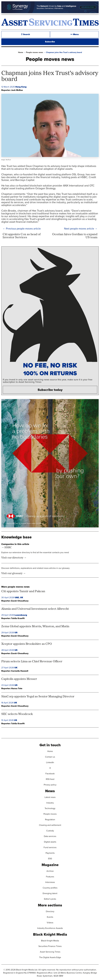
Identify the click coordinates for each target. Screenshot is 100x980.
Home (21, 52)
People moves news (35, 52)
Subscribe (50, 42)
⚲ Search (25, 34)
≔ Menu (75, 34)
